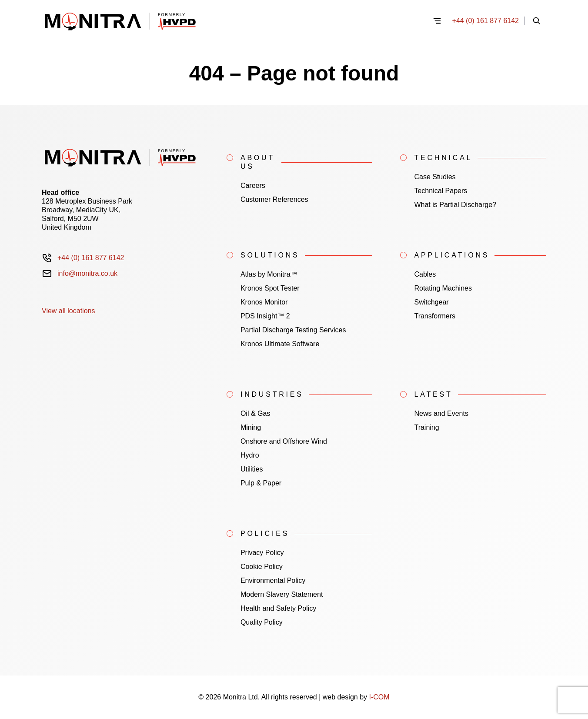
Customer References (274, 199)
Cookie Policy (262, 567)
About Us (258, 162)
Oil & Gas (255, 413)
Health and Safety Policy (278, 608)
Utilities (252, 469)
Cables (425, 274)
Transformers (435, 316)
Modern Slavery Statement (282, 594)
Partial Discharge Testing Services (293, 330)
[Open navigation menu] (437, 21)
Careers (253, 186)
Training (426, 427)
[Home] (232, 21)
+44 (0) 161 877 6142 (486, 21)
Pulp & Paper (261, 483)
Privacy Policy (262, 553)
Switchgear (431, 302)
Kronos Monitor (264, 302)
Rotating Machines (443, 288)
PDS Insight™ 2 (265, 316)
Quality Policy (262, 622)
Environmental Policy (273, 580)
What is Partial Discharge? (455, 205)
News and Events (441, 413)
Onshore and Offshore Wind (284, 441)
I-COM (379, 697)
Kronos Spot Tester (270, 288)
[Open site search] (537, 21)
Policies (265, 533)
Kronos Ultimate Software (280, 344)
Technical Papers (441, 191)
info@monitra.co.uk (87, 273)
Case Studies (435, 177)
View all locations (68, 311)
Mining (251, 427)
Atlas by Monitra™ (269, 274)
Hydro (250, 455)
